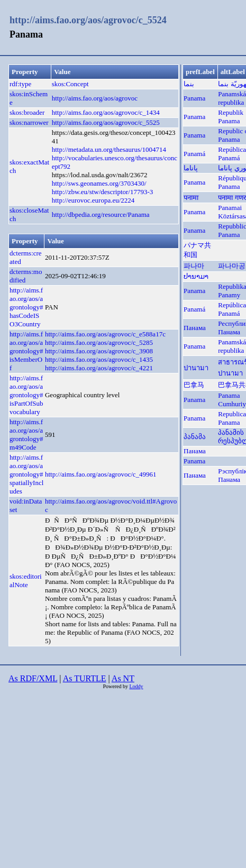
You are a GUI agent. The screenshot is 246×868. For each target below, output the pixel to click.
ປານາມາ (196, 276)
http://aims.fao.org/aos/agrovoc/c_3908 (99, 351)
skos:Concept (70, 84)
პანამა (195, 437)
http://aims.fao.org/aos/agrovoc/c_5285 (99, 342)
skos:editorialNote (26, 581)
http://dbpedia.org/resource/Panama (101, 214)
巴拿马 (194, 385)
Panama (194, 98)
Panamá (194, 154)
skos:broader (27, 112)
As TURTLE (85, 678)
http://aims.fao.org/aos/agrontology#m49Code (26, 435)
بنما (189, 84)
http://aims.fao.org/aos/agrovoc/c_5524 (88, 20)
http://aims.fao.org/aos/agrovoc (95, 98)
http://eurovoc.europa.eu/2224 (93, 200)
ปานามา (196, 368)
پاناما (191, 168)
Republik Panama (231, 117)
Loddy (136, 686)
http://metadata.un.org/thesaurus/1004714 (109, 149)
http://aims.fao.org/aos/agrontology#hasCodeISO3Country (26, 307)
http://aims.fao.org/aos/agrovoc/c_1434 (106, 112)
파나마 (194, 266)
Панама (195, 328)
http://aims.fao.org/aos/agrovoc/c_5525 (106, 122)
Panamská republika (232, 98)
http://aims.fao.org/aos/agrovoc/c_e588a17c (105, 334)
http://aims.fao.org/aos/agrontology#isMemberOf (26, 351)
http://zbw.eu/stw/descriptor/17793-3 (103, 192)
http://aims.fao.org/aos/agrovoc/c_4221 (99, 368)
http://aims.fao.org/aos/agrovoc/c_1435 (99, 359)
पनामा (191, 198)
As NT (123, 678)
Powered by (116, 686)
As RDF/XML (33, 678)
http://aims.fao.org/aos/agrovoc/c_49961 (101, 474)
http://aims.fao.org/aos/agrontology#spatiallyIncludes (26, 474)
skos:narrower (29, 122)
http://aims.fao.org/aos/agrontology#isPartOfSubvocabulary (26, 395)
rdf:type (20, 84)
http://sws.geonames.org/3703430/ (99, 183)
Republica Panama (232, 418)
